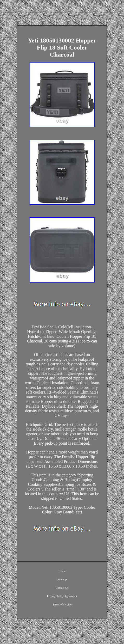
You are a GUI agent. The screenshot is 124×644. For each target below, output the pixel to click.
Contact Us (62, 588)
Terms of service (62, 604)
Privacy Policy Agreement (62, 596)
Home (62, 571)
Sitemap (62, 579)
